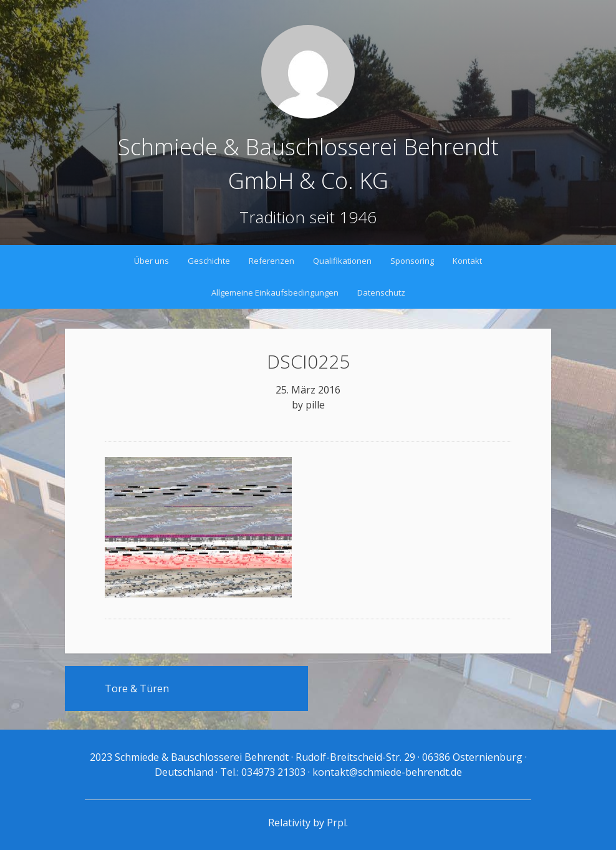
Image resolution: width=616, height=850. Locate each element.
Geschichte (209, 261)
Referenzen (272, 261)
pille (315, 405)
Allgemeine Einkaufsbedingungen (275, 292)
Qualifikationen (342, 261)
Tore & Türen (137, 688)
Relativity (289, 823)
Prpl (336, 823)
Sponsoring (412, 261)
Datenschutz (381, 292)
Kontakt (467, 261)
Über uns (152, 261)
